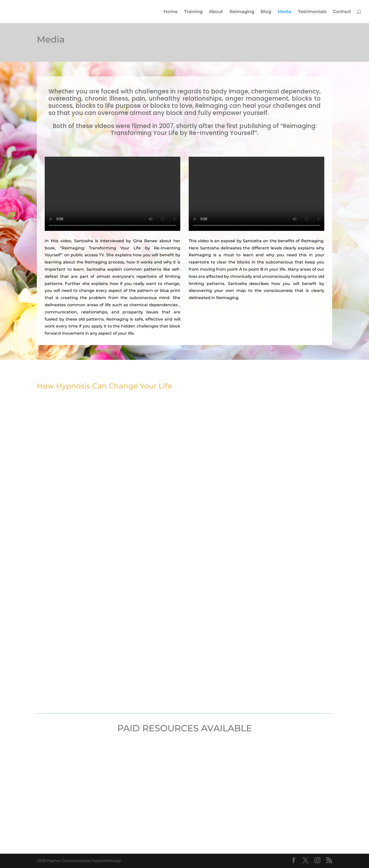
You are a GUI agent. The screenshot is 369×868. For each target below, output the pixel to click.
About (216, 12)
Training (193, 12)
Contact (342, 12)
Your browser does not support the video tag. (113, 194)
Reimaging (242, 12)
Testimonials (312, 12)
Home (171, 12)
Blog (266, 12)
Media (285, 12)
